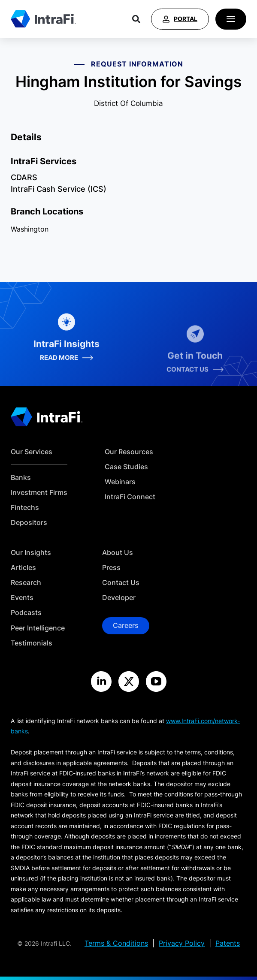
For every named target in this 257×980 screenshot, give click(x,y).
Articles (23, 568)
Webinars (120, 482)
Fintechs (25, 508)
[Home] (43, 19)
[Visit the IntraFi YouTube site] (156, 681)
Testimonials (32, 643)
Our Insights (31, 553)
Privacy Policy (182, 943)
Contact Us (121, 583)
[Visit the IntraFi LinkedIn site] (101, 681)
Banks (21, 478)
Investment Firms (39, 493)
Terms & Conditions (116, 943)
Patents (228, 943)
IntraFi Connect (130, 497)
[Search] (136, 19)
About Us (118, 553)
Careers (126, 625)
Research (26, 583)
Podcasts (26, 613)
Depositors (29, 523)
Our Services (32, 452)
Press (111, 568)
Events (22, 598)
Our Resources (129, 452)
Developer (119, 598)
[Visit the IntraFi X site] (129, 681)
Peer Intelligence (38, 628)
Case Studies (126, 467)
